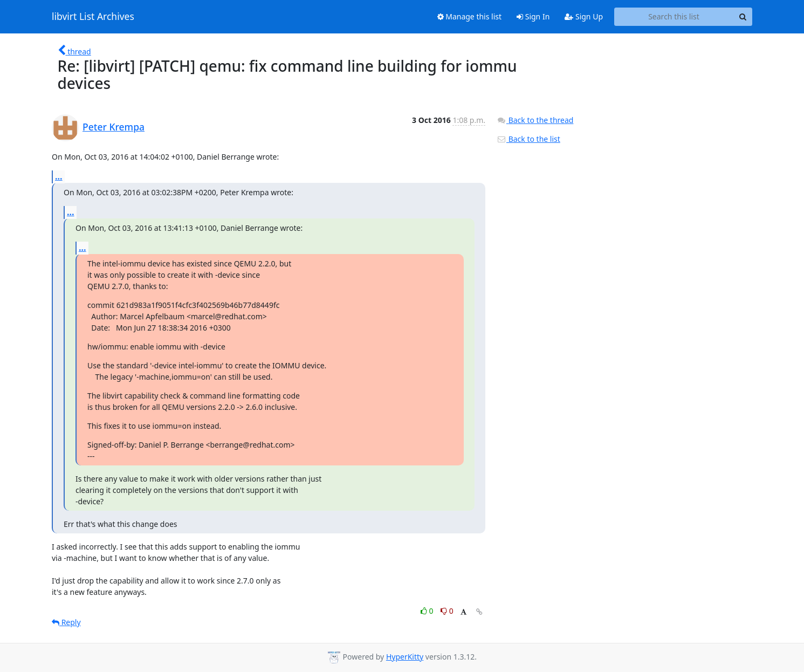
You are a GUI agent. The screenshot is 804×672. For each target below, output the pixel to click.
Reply (66, 622)
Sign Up (584, 16)
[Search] (743, 17)
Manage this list (470, 16)
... (59, 176)
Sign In (533, 16)
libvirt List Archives (93, 17)
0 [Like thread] (428, 611)
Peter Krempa (114, 127)
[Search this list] (674, 17)
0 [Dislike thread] (447, 611)
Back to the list (528, 139)
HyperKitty (405, 657)
